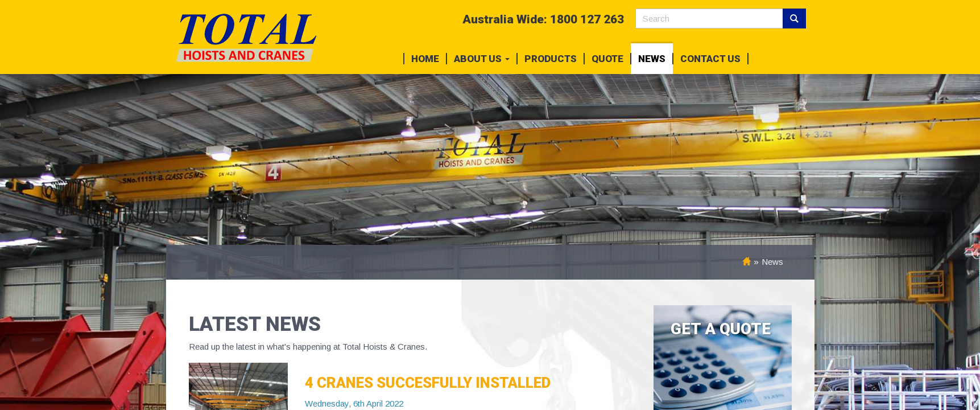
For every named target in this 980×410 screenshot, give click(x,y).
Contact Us (710, 59)
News (652, 59)
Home (425, 59)
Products (551, 59)
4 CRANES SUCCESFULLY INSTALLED (428, 383)
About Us (482, 59)
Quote (607, 59)
